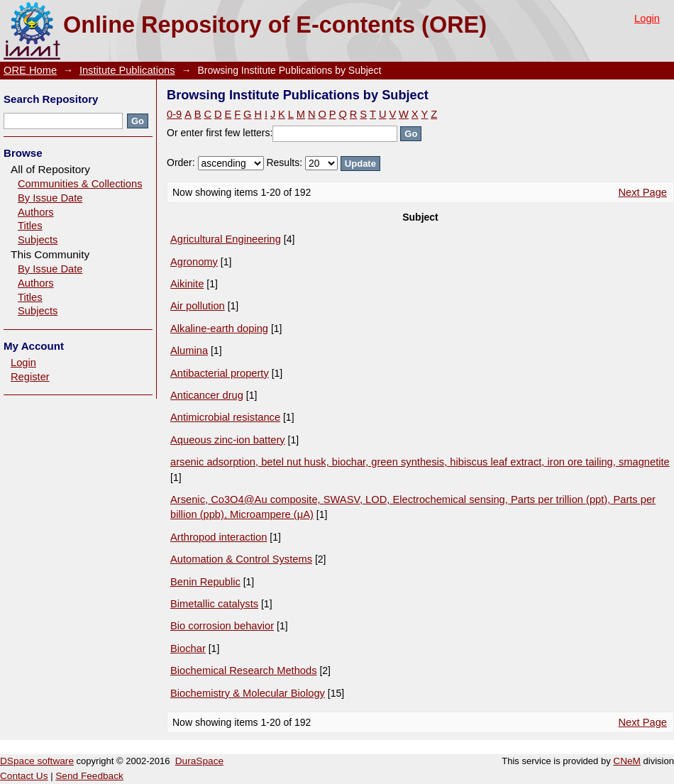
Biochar (188, 648)
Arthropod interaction (219, 537)
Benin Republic (205, 582)
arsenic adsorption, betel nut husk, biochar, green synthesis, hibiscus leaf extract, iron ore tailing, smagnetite (420, 462)
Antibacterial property (220, 373)
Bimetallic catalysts (214, 604)
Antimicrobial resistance (225, 417)
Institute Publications (127, 70)
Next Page (642, 192)
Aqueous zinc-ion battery (228, 440)
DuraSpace (199, 761)
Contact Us (24, 776)
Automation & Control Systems (241, 559)
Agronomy (194, 262)
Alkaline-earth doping (219, 328)
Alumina (189, 350)
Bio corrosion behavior (222, 626)
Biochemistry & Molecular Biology (248, 693)
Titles (30, 226)
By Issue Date (50, 198)
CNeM (627, 761)
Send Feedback (89, 776)
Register (30, 377)
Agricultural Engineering (226, 239)
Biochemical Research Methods (244, 670)
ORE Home (30, 70)
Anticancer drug (207, 395)
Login (647, 18)
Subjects (38, 240)
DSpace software (37, 761)
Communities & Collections (80, 184)
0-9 (174, 114)
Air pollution (198, 306)
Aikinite (187, 284)
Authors (36, 212)
